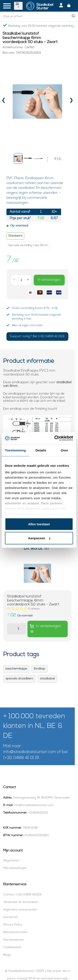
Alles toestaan (39, 524)
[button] (18, 158)
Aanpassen (39, 538)
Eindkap (40, 669)
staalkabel (47, 679)
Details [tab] (41, 450)
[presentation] (4, 101)
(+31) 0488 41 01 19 (21, 758)
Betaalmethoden (15, 932)
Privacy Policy (13, 925)
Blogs (7, 955)
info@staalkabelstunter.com (30, 752)
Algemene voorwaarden (20, 910)
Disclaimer (11, 917)
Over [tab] (65, 450)
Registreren (11, 861)
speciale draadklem (19, 679)
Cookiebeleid (12, 947)
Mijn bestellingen (15, 868)
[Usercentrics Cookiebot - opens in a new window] (55, 438)
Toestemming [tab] (15, 450)
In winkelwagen (49, 280)
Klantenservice (14, 940)
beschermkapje (16, 669)
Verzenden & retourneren (21, 902)
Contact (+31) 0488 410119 (22, 895)
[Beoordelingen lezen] (34, 609)
